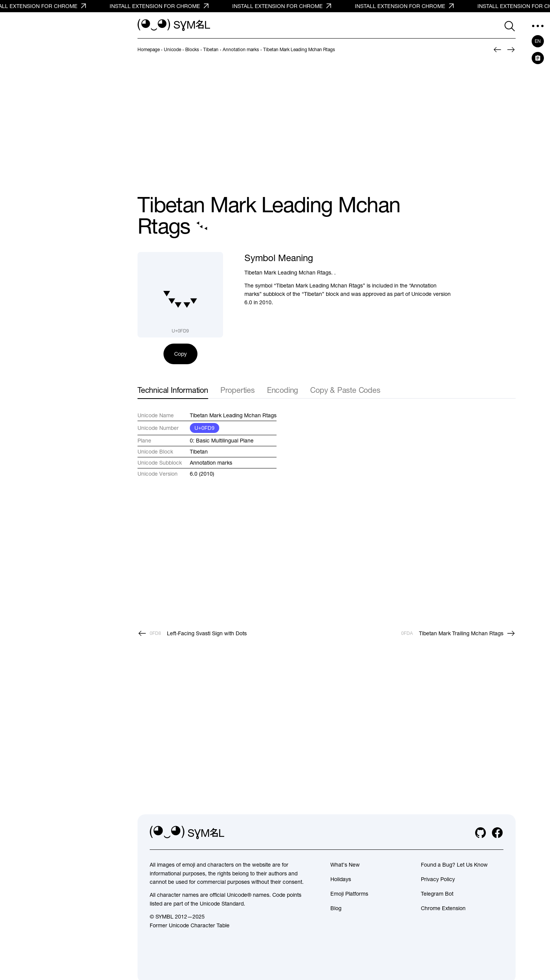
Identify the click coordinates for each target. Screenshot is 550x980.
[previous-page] (149, 50)
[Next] (511, 50)
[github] (480, 833)
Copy (180, 354)
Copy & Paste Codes (345, 390)
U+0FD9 (205, 428)
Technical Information (173, 390)
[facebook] (497, 833)
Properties (238, 390)
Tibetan (199, 452)
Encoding (282, 390)
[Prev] (497, 50)
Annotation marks (211, 463)
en (538, 41)
